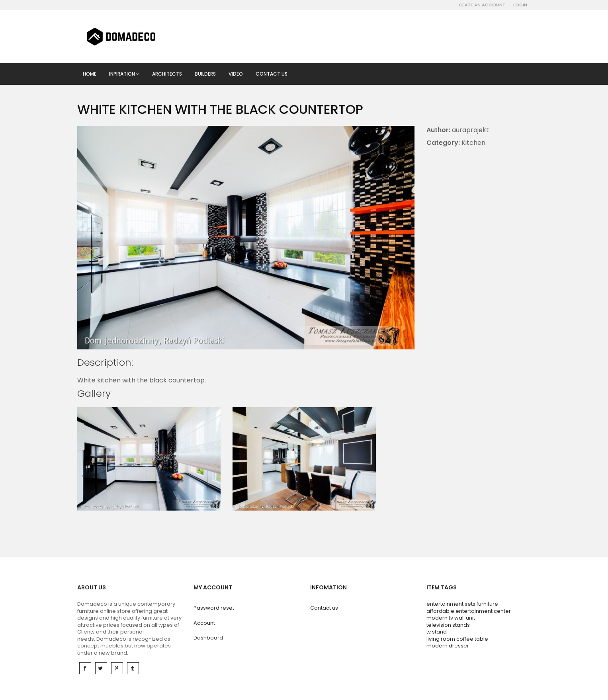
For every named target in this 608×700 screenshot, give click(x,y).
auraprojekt (470, 130)
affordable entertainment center (469, 611)
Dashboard (208, 638)
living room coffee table (457, 639)
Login (520, 5)
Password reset (214, 608)
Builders (205, 74)
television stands (448, 625)
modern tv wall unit (451, 618)
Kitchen (473, 143)
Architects (167, 74)
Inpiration (124, 74)
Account (204, 623)
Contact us (272, 74)
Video (236, 74)
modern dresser (448, 646)
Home (90, 74)
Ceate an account (482, 5)
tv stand (437, 632)
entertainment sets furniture (462, 604)
